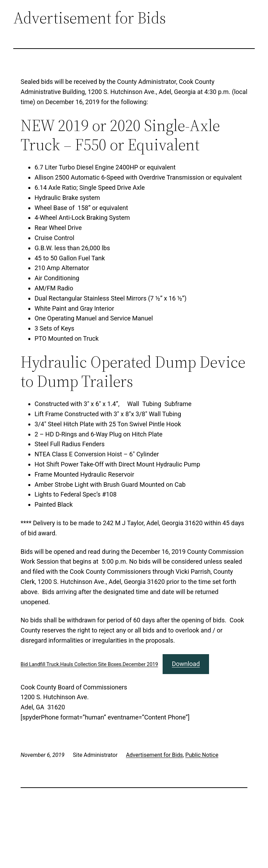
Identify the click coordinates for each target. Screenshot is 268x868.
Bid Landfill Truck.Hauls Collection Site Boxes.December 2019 (89, 664)
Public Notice (202, 755)
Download (186, 664)
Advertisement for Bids (154, 755)
